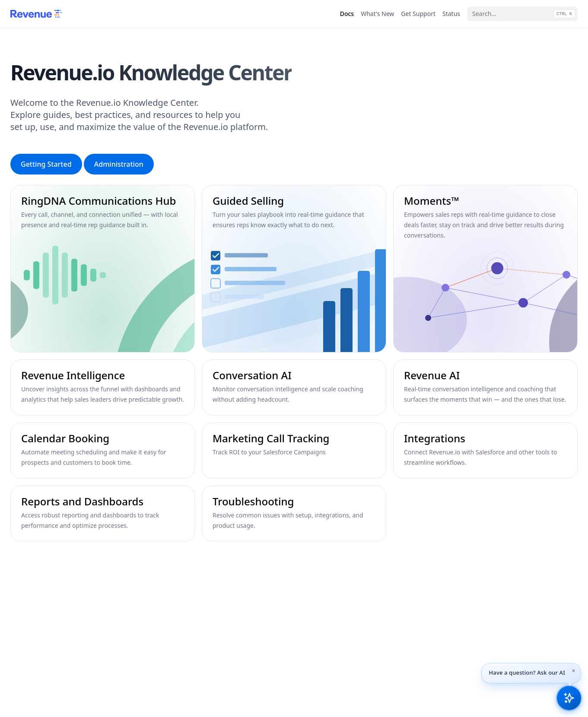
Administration (119, 164)
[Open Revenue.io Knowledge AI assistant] (569, 698)
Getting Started (46, 164)
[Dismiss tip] (574, 671)
